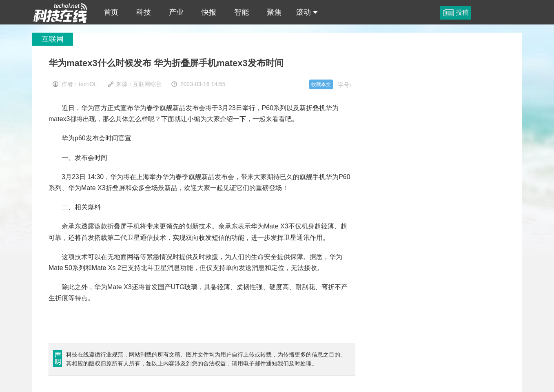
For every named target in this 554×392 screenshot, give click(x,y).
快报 (209, 12)
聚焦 (274, 12)
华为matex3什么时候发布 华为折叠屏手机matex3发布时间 (60, 12)
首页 (111, 12)
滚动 (307, 12)
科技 (144, 12)
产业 (176, 12)
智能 (242, 12)
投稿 (462, 12)
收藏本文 (321, 84)
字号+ (345, 85)
